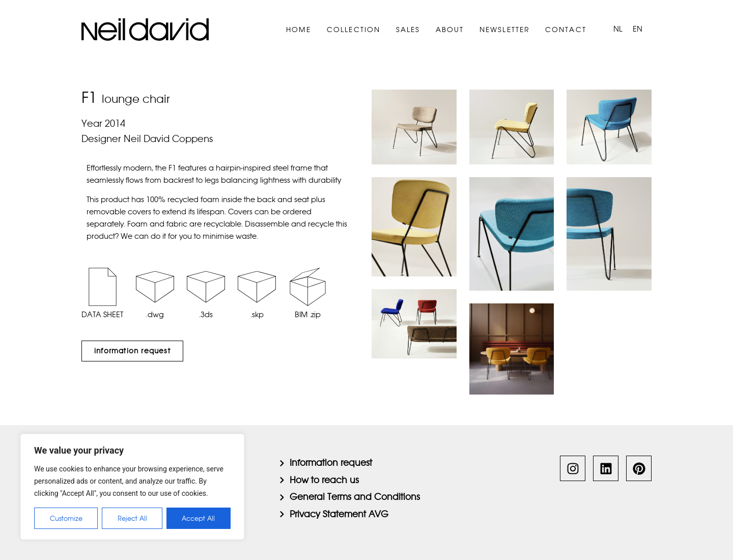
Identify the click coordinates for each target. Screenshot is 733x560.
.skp (257, 314)
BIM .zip (308, 314)
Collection (354, 30)
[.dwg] (155, 287)
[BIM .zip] (308, 287)
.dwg (155, 314)
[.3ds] (206, 287)
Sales (408, 30)
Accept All (199, 518)
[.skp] (257, 287)
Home (299, 30)
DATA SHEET (102, 314)
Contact (566, 30)
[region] (132, 487)
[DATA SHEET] (103, 287)
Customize (66, 518)
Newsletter (505, 30)
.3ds (206, 314)
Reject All (132, 518)
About (450, 30)
